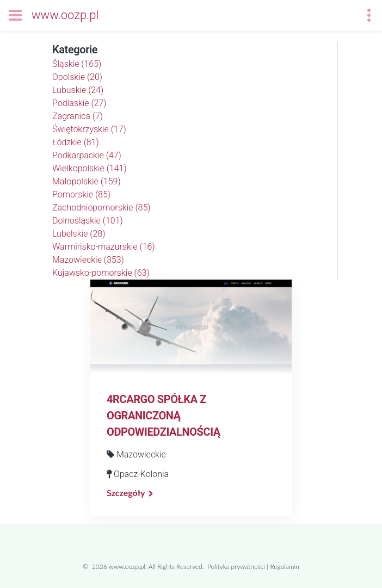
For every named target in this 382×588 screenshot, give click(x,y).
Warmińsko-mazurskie (104, 247)
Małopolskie (87, 181)
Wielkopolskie (90, 168)
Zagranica (78, 116)
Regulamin (284, 567)
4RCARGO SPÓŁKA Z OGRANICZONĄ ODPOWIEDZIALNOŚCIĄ (164, 416)
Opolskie (77, 77)
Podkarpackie (87, 155)
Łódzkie (76, 142)
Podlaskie (79, 103)
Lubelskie (79, 234)
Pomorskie (81, 194)
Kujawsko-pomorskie (101, 273)
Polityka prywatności (236, 567)
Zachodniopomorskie (101, 208)
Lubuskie (78, 90)
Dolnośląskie (88, 221)
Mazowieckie (88, 260)
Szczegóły (126, 493)
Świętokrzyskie (89, 129)
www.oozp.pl (65, 15)
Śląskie (77, 64)
